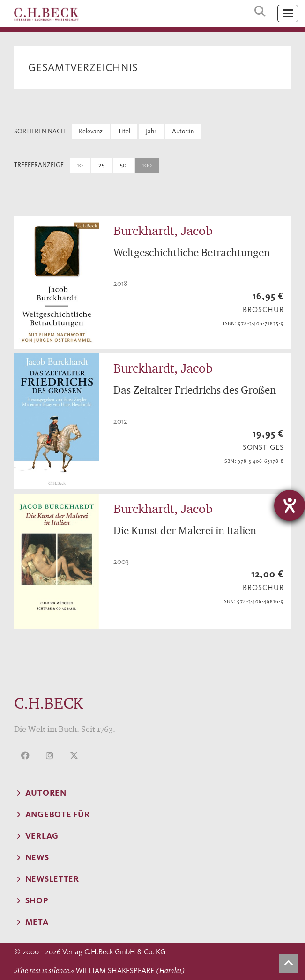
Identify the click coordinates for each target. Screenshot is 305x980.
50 (123, 165)
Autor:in (183, 131)
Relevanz (91, 131)
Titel (124, 131)
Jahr (151, 131)
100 (147, 165)
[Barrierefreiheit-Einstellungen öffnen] (290, 505)
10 (80, 165)
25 (101, 165)
